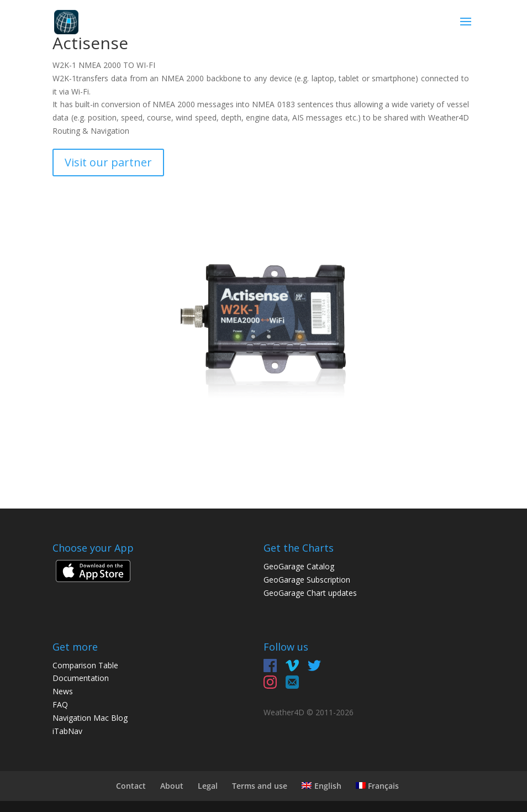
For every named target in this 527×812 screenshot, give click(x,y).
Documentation (81, 678)
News (63, 691)
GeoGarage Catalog (299, 566)
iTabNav (67, 731)
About (172, 786)
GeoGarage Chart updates (310, 593)
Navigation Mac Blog (90, 718)
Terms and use (260, 786)
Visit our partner (108, 162)
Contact (131, 786)
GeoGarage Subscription (307, 580)
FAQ (60, 704)
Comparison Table (85, 665)
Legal (208, 786)
